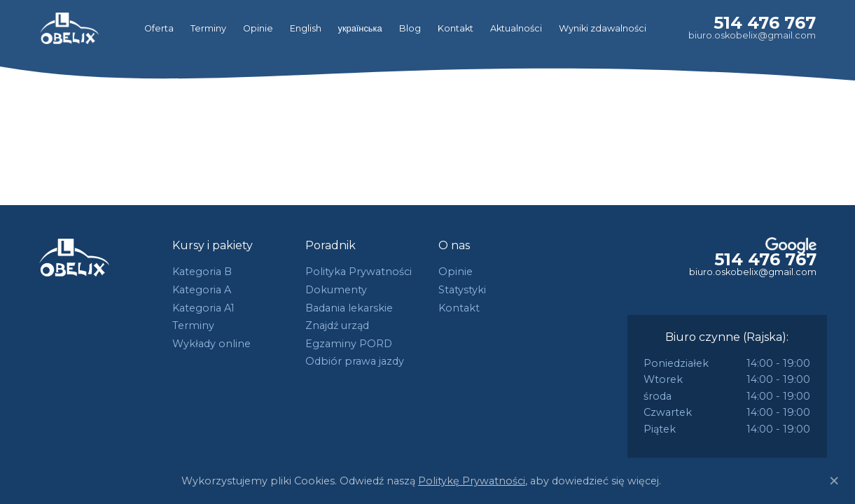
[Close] (834, 481)
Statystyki (462, 290)
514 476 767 (765, 23)
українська (360, 28)
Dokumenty (336, 290)
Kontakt (456, 28)
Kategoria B (202, 272)
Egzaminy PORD (349, 344)
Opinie (258, 28)
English (306, 28)
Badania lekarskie (349, 308)
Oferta (159, 28)
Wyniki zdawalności (603, 28)
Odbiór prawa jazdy (355, 361)
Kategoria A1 (203, 308)
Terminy (208, 28)
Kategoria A (202, 290)
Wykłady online (211, 344)
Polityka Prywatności (359, 272)
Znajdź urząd (337, 325)
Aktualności (516, 28)
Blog (410, 28)
